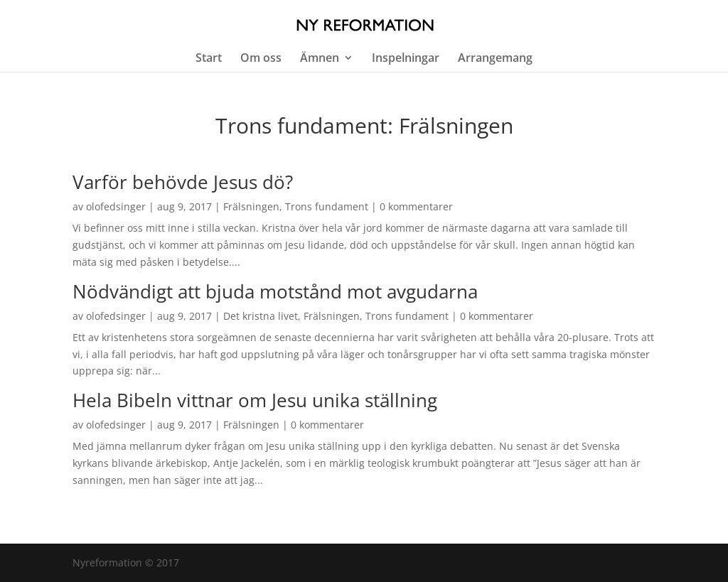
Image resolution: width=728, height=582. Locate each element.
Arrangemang (495, 59)
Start (209, 59)
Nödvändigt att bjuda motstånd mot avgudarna (275, 291)
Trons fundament (327, 206)
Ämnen (320, 59)
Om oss (261, 59)
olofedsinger (116, 206)
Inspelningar (406, 59)
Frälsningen (251, 206)
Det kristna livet (261, 316)
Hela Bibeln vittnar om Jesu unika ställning (255, 400)
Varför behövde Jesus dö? (183, 182)
